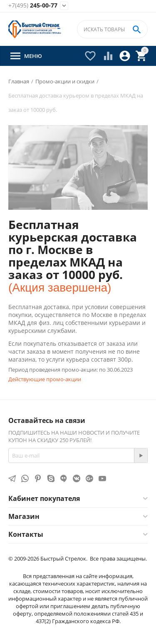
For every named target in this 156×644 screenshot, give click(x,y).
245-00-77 (33, 6)
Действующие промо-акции (45, 379)
